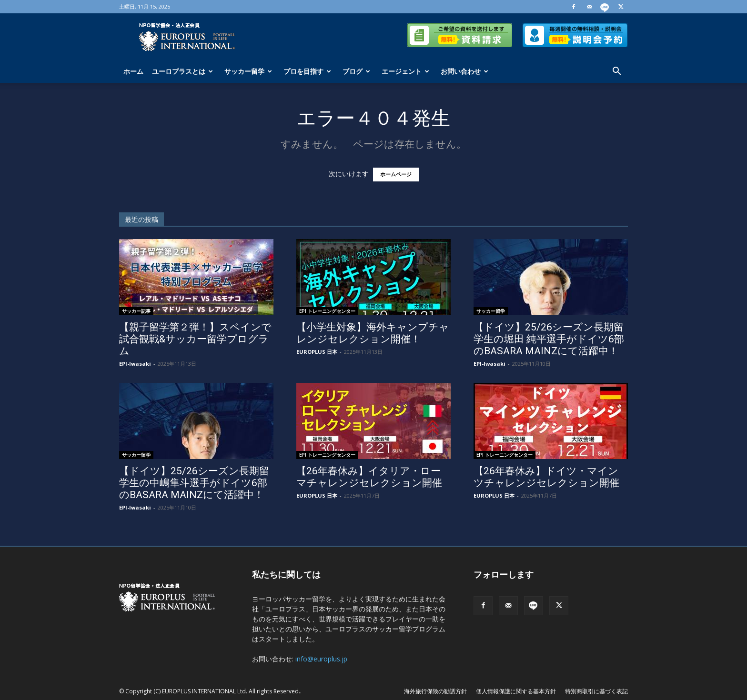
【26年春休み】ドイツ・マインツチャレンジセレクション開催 (546, 477)
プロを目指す (307, 71)
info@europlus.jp (321, 659)
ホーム (133, 71)
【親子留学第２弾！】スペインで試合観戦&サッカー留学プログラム (195, 339)
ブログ (356, 71)
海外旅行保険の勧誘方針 (435, 691)
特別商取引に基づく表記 (596, 691)
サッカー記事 (136, 311)
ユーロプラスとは (182, 71)
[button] (616, 72)
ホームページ (396, 175)
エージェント (405, 71)
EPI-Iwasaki (135, 364)
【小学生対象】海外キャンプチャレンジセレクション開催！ (373, 333)
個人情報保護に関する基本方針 (516, 691)
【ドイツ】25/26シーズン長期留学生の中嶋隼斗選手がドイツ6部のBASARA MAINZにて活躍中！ (194, 483)
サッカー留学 (248, 71)
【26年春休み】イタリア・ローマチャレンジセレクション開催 (369, 477)
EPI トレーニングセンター (327, 311)
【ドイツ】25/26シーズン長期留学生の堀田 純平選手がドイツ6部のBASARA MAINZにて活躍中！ (549, 339)
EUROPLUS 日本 (317, 352)
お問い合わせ (464, 71)
